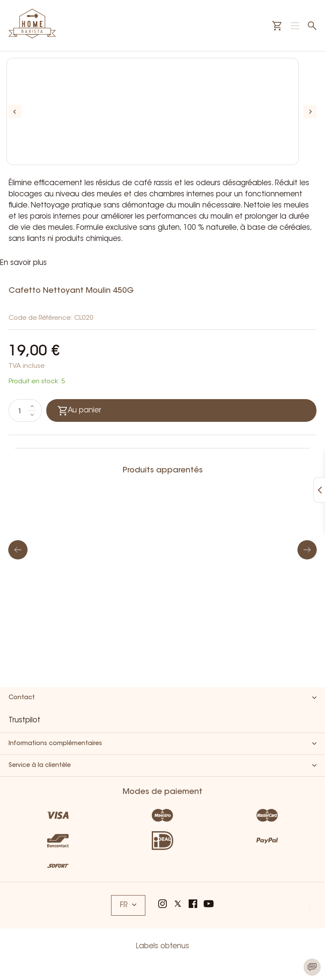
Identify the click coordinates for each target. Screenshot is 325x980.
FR (128, 905)
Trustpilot (24, 720)
